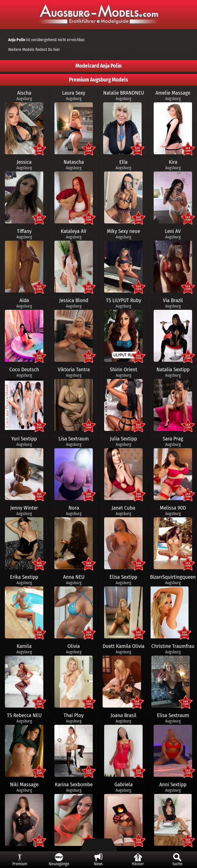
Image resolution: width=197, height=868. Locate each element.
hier (57, 49)
